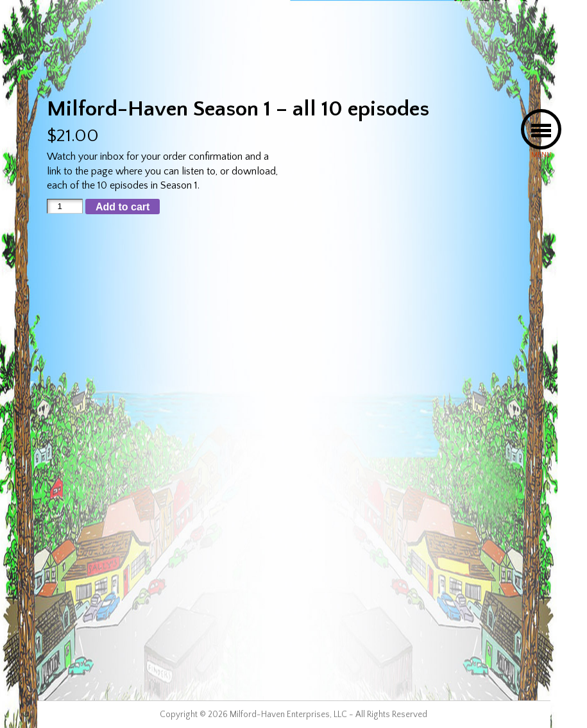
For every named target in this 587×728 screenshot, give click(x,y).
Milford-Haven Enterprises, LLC (288, 715)
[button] (541, 129)
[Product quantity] (65, 206)
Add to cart (123, 207)
